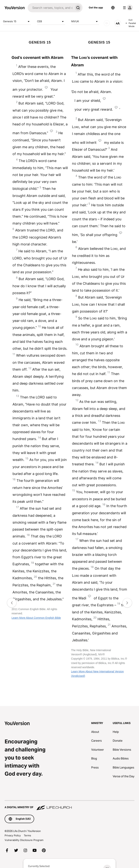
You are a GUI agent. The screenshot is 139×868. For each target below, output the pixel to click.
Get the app (96, 7)
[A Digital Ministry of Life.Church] (69, 805)
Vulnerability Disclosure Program (24, 840)
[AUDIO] (107, 23)
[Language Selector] (113, 8)
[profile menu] (127, 8)
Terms (27, 835)
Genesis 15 (17, 21)
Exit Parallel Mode (131, 23)
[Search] (50, 8)
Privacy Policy (13, 835)
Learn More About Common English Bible (36, 618)
